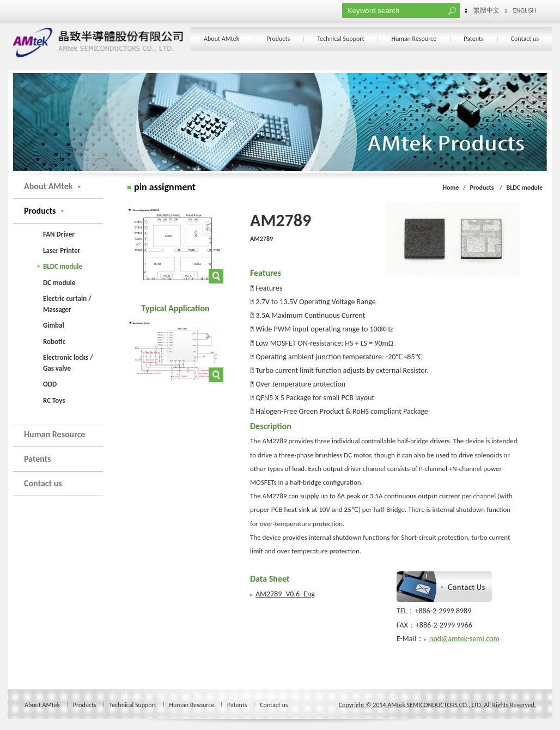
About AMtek (221, 39)
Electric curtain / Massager (67, 304)
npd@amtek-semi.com (464, 639)
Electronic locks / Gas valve (68, 363)
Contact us (525, 39)
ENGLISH (525, 10)
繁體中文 (486, 10)
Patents (473, 39)
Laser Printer (62, 251)
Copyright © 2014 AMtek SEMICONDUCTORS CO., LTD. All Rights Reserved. (437, 705)
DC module (59, 283)
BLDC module (63, 266)
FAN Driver (59, 234)
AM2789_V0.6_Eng (285, 594)
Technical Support (340, 39)
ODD (50, 384)
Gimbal (54, 325)
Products (278, 39)
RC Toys (54, 400)
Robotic (54, 342)
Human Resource (414, 39)
